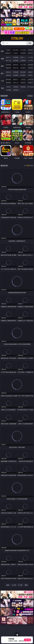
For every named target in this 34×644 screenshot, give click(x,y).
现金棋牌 (23, 53)
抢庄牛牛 (30, 53)
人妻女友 (23, 79)
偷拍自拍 (16, 65)
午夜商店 (16, 87)
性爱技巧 (30, 83)
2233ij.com (17, 38)
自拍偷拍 (16, 57)
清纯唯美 (16, 75)
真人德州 (16, 50)
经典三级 (16, 68)
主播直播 (23, 60)
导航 (2, 88)
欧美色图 (23, 72)
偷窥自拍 (8, 72)
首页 (8, 585)
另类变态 (30, 68)
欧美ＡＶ (23, 57)
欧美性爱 (30, 65)
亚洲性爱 (8, 65)
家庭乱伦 (16, 79)
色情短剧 (16, 90)
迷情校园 (8, 83)
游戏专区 (30, 50)
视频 (2, 59)
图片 (2, 73)
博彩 (2, 51)
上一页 (14, 585)
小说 (2, 81)
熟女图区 (23, 75)
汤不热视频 (30, 87)
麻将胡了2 (8, 53)
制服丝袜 (8, 68)
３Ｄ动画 (30, 57)
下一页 (20, 585)
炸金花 (16, 53)
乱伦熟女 (23, 68)
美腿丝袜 (8, 75)
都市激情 (8, 79)
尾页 (26, 585)
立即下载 (27, 640)
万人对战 (23, 50)
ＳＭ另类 (30, 60)
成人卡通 (23, 65)
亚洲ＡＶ (8, 57)
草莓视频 (23, 87)
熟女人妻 (8, 60)
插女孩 (8, 87)
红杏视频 (8, 90)
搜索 (30, 43)
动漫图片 (30, 72)
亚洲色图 (16, 72)
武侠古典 (30, 79)
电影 (2, 66)
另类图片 (30, 75)
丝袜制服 (16, 60)
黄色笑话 (23, 83)
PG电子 (8, 50)
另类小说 (16, 83)
